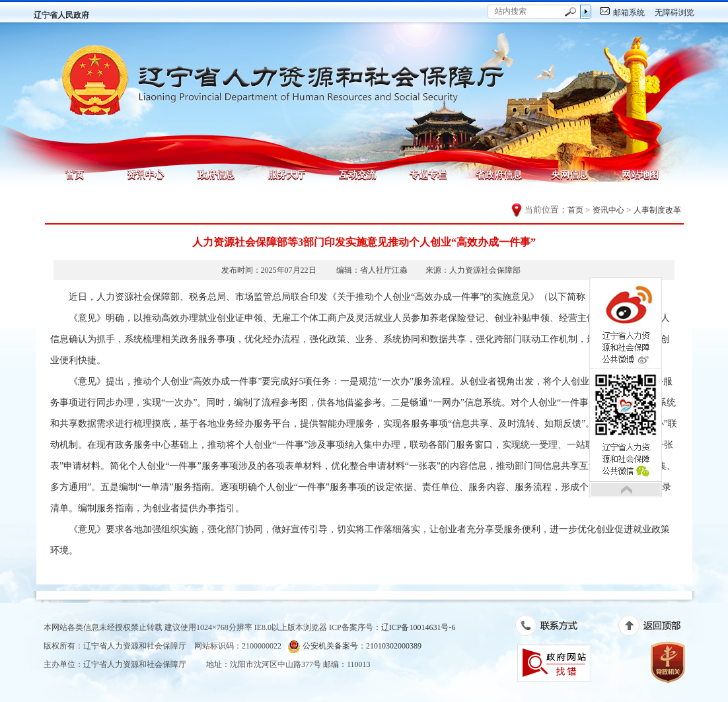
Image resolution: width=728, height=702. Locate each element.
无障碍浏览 (674, 13)
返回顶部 (656, 628)
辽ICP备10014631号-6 (419, 627)
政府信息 (216, 174)
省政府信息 (499, 174)
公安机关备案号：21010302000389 (354, 646)
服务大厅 (287, 174)
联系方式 (553, 628)
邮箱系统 (629, 13)
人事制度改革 (657, 210)
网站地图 (640, 174)
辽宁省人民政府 (61, 15)
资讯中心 (145, 174)
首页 (75, 174)
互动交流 (357, 174)
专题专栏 (428, 174)
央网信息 (569, 174)
